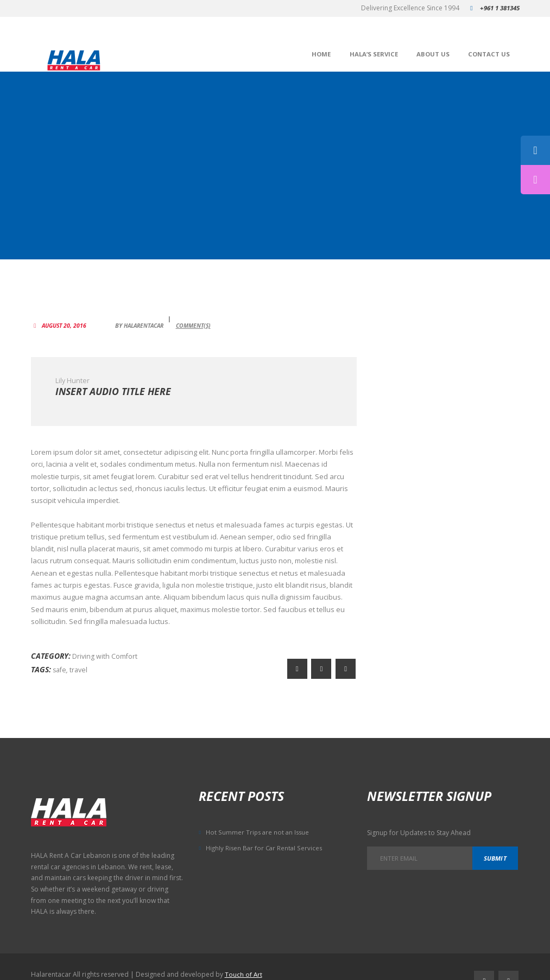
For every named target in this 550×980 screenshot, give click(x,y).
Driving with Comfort (105, 652)
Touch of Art (244, 957)
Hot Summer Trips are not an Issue (259, 822)
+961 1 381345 (497, 8)
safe (60, 665)
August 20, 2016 (66, 318)
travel (81, 665)
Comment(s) (203, 318)
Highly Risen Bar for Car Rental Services (266, 838)
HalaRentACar (150, 318)
